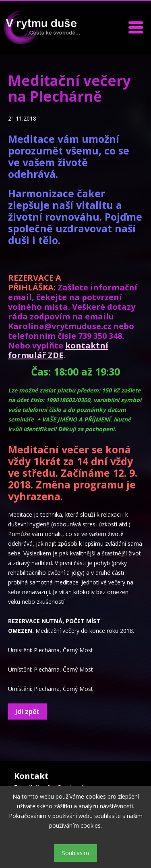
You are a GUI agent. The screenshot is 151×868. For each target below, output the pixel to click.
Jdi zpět (27, 712)
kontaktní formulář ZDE (58, 350)
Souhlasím (75, 853)
